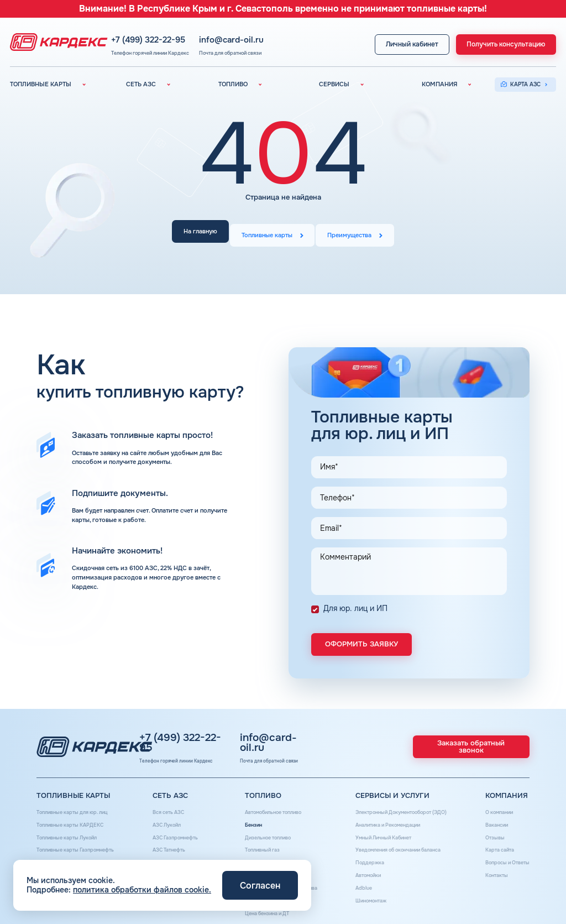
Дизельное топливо (265, 834)
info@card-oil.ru (268, 33)
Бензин (248, 823)
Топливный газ (258, 845)
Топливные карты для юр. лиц (77, 811)
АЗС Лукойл (167, 823)
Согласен (260, 886)
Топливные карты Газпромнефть (81, 845)
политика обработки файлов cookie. (142, 890)
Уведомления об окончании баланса (398, 845)
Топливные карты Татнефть (74, 856)
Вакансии (491, 823)
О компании (494, 811)
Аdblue (357, 879)
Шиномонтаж (366, 890)
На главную (195, 233)
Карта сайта (495, 845)
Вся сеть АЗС (169, 811)
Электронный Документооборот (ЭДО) (400, 811)
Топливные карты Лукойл (71, 834)
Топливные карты (267, 233)
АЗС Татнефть (170, 845)
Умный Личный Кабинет (380, 834)
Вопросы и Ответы (504, 856)
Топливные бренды (264, 856)
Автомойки (363, 867)
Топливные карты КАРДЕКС (74, 823)
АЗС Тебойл (167, 856)
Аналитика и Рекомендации (386, 823)
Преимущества (354, 233)
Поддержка (363, 856)
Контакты (491, 867)
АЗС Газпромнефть (177, 834)
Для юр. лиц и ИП (355, 599)
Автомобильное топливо (272, 811)
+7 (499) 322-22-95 (191, 33)
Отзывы (489, 834)
